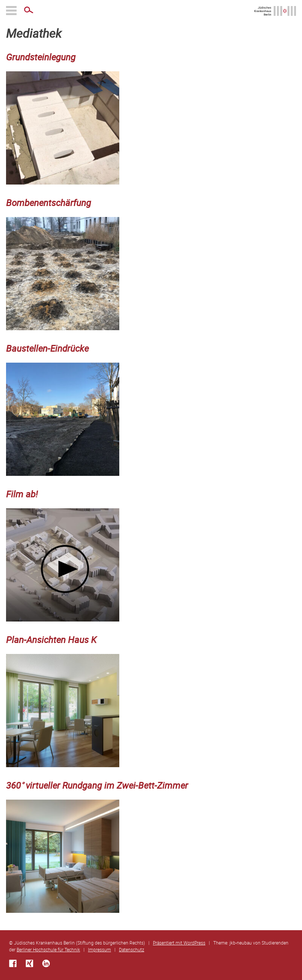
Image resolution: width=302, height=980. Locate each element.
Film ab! (22, 494)
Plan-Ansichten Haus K (51, 640)
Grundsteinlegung (41, 57)
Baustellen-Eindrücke (47, 348)
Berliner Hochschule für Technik (48, 949)
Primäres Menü (12, 11)
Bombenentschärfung (49, 203)
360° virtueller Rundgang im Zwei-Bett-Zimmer (97, 785)
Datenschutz (132, 949)
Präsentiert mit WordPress (179, 943)
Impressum (99, 949)
